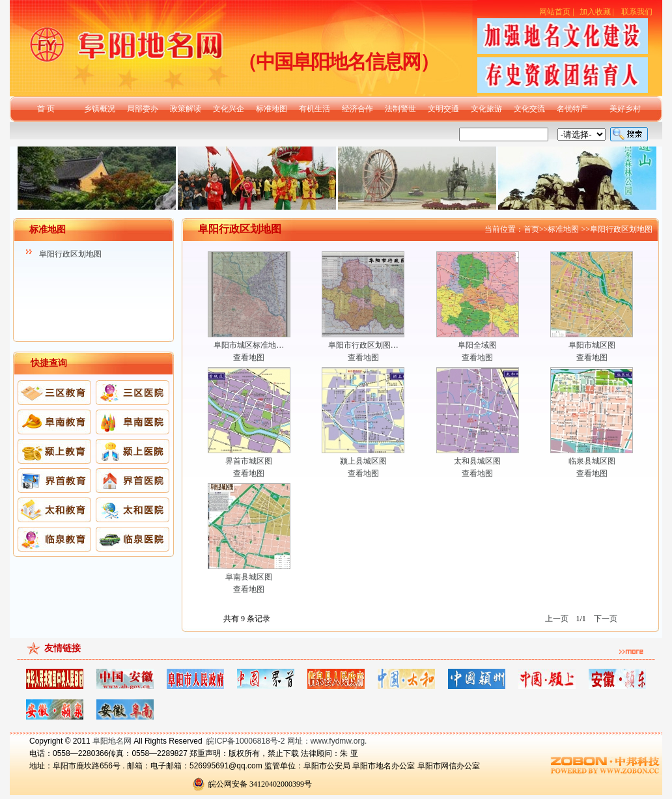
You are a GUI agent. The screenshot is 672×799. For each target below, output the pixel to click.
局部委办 (143, 109)
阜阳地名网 (112, 741)
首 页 (46, 109)
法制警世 (400, 109)
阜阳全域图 (477, 345)
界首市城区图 (249, 461)
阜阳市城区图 (592, 345)
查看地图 (249, 357)
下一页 (606, 619)
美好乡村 (625, 109)
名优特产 (572, 109)
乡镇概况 (100, 109)
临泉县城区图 (592, 461)
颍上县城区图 (363, 461)
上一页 (557, 619)
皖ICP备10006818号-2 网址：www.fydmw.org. (287, 741)
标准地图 (272, 109)
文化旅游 (486, 109)
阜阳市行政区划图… (363, 345)
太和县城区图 (477, 461)
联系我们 (637, 12)
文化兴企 (229, 109)
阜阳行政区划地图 (70, 254)
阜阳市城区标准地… (249, 345)
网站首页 (555, 12)
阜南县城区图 (249, 577)
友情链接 (63, 648)
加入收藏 (595, 12)
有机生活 (315, 109)
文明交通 (443, 109)
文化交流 (529, 109)
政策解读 (186, 109)
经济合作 (357, 109)
